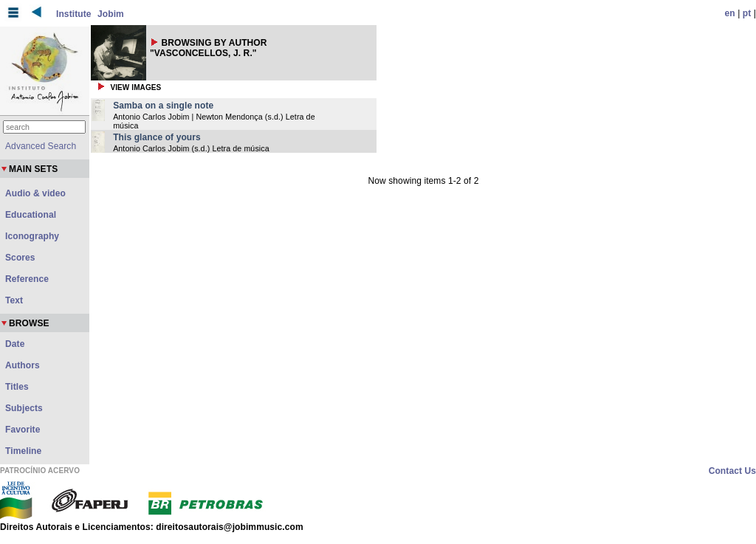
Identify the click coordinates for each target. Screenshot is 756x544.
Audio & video (35, 193)
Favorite (23, 430)
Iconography (32, 236)
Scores (20, 258)
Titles (17, 387)
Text (14, 300)
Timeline (23, 451)
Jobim (111, 14)
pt (747, 13)
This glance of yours (157, 137)
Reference (27, 279)
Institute (74, 14)
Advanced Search (41, 146)
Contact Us (732, 471)
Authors (23, 365)
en (730, 13)
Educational (31, 215)
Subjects (24, 408)
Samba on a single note (163, 106)
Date (15, 344)
